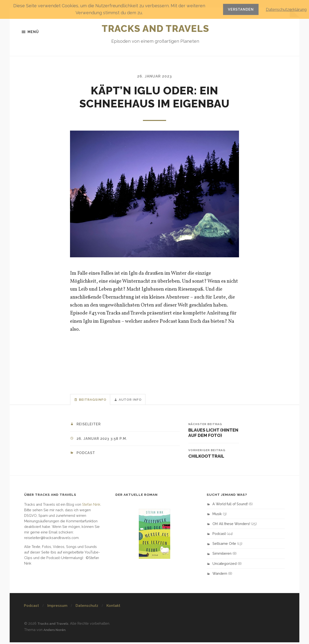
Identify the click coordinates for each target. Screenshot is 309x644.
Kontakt (113, 608)
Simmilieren (222, 556)
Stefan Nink (91, 506)
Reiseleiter (89, 426)
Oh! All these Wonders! (231, 526)
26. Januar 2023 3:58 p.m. (103, 440)
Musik (217, 516)
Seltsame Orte (224, 545)
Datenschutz (87, 608)
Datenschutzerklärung (284, 9)
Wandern (220, 575)
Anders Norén (55, 631)
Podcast (86, 454)
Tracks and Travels (155, 28)
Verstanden (236, 9)
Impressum (57, 608)
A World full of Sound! (230, 506)
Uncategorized (225, 565)
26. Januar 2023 (155, 77)
